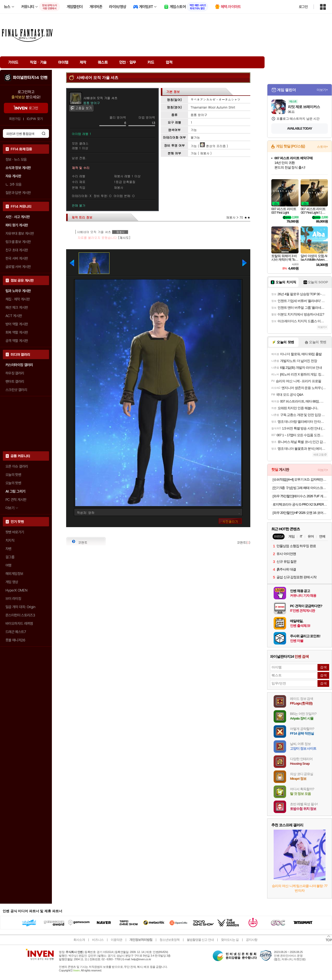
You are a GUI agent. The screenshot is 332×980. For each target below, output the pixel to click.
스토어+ (322, 147)
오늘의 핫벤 (13, 475)
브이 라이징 (13, 599)
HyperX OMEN (16, 590)
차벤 (8, 549)
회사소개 (79, 940)
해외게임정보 (14, 574)
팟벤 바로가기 (15, 532)
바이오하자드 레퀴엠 (19, 623)
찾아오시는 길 (230, 940)
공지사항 (252, 940)
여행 (8, 565)
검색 (44, 133)
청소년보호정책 (170, 940)
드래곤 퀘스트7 (16, 632)
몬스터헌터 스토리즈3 (20, 615)
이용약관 (116, 940)
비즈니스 (98, 940)
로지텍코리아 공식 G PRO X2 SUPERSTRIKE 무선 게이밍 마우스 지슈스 (300, 504)
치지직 (10, 540)
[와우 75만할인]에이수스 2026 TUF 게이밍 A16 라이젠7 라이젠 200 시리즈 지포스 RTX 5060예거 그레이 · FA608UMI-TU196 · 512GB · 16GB (300, 496)
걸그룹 (10, 557)
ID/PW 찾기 (35, 119)
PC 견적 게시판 (16, 500)
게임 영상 (12, 582)
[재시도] (124, 237)
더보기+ (322, 90)
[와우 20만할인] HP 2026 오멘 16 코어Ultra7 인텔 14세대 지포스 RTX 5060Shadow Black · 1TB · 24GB (300, 513)
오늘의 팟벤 (13, 483)
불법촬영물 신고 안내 (200, 940)
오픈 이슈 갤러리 (17, 466)
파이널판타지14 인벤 (30, 78)
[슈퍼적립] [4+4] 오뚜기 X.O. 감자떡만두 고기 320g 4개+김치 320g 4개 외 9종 (300, 479)
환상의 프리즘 (213, 146)
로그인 (303, 7)
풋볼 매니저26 (15, 640)
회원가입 (15, 119)
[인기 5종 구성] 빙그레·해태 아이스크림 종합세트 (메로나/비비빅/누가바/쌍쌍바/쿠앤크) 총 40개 (300, 488)
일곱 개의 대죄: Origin (20, 607)
